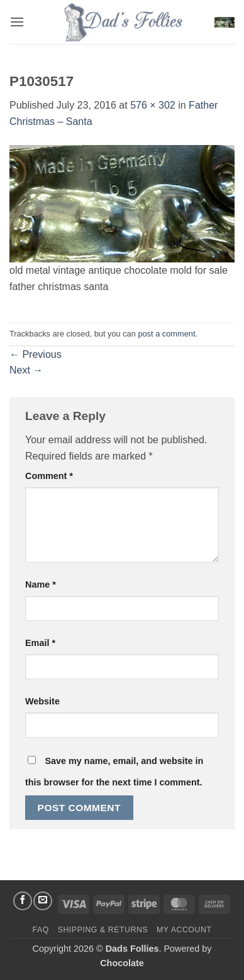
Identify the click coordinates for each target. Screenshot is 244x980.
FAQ (41, 930)
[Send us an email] (43, 901)
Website (42, 701)
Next (26, 370)
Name (41, 584)
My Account (184, 930)
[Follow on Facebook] (23, 901)
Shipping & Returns (103, 930)
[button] (17, 22)
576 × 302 (153, 105)
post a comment (166, 334)
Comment (49, 476)
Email (40, 643)
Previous (36, 354)
